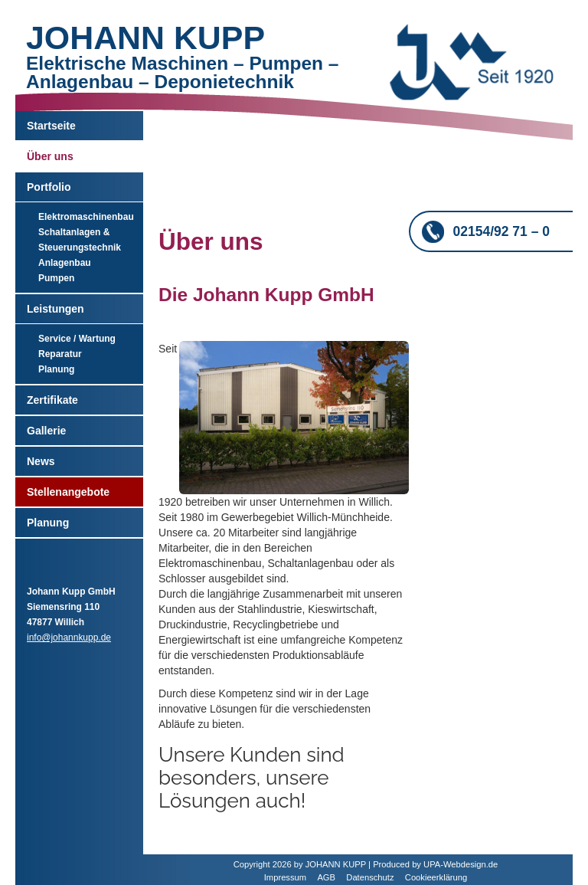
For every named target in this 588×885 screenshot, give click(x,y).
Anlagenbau (65, 263)
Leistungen (56, 309)
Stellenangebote (68, 492)
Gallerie (46, 431)
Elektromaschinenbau (86, 217)
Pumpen (56, 278)
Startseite (51, 126)
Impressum (285, 877)
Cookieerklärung (436, 877)
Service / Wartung (77, 339)
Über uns (50, 156)
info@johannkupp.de (69, 638)
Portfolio (49, 187)
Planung (56, 369)
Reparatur (60, 354)
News (41, 461)
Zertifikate (52, 400)
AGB (326, 877)
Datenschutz (370, 877)
